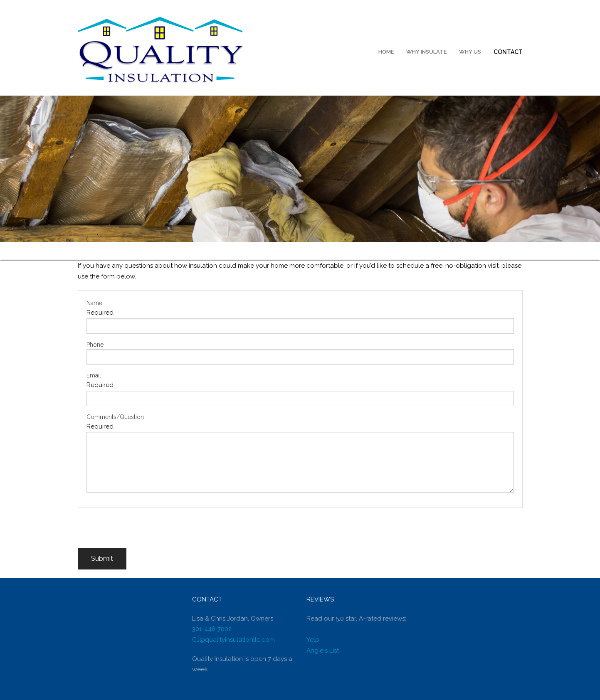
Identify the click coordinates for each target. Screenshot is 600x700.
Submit (102, 558)
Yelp (313, 640)
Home (386, 52)
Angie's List (323, 651)
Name (94, 303)
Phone (95, 345)
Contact (508, 52)
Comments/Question (115, 417)
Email (94, 375)
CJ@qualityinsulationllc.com (233, 640)
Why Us (470, 52)
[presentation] (141, 532)
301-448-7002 (212, 629)
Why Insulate (426, 52)
